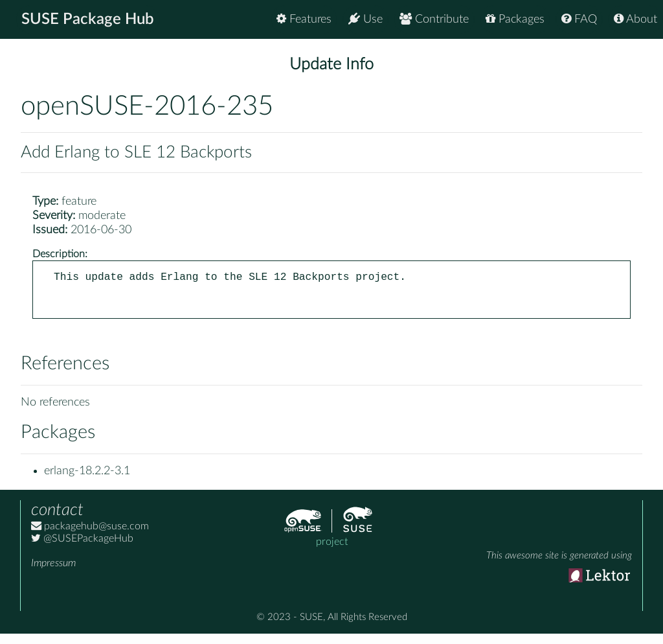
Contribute (434, 19)
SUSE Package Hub (88, 19)
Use (365, 19)
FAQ (579, 19)
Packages (515, 19)
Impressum (53, 573)
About (635, 19)
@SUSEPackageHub (82, 549)
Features (304, 19)
